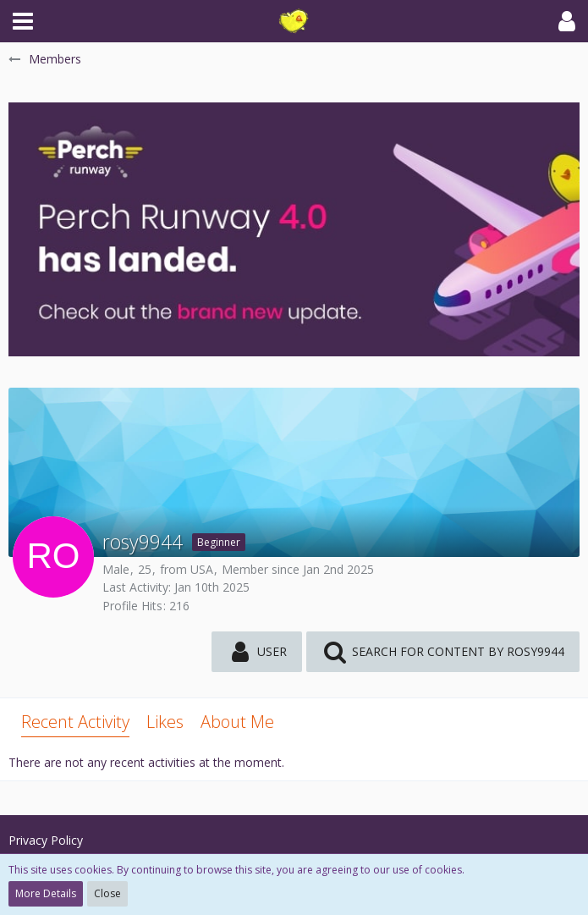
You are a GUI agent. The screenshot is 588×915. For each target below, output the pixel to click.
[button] (23, 21)
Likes (165, 722)
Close (107, 893)
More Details (46, 893)
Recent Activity (75, 722)
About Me (237, 722)
